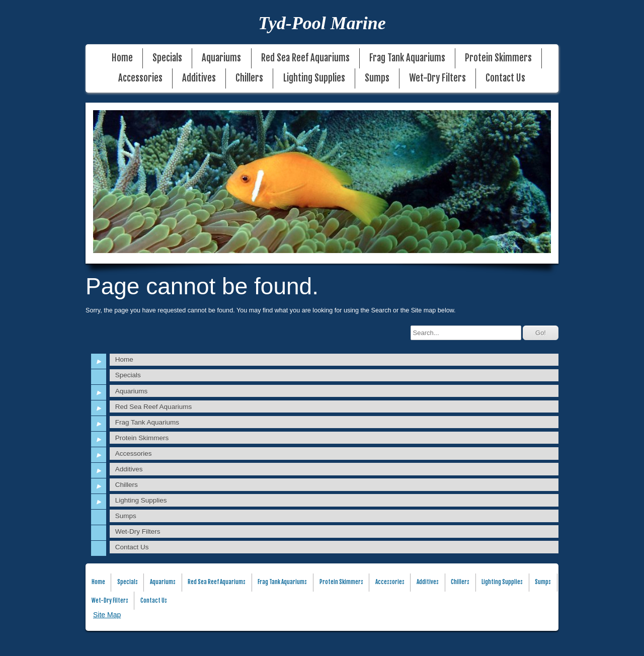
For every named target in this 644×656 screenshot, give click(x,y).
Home (122, 58)
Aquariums (221, 58)
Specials (167, 58)
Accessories (140, 78)
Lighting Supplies (314, 78)
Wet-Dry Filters (437, 78)
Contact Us (505, 78)
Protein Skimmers (498, 58)
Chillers (249, 78)
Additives (199, 78)
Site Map (107, 615)
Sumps (377, 78)
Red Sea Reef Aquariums (305, 58)
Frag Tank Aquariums (407, 58)
